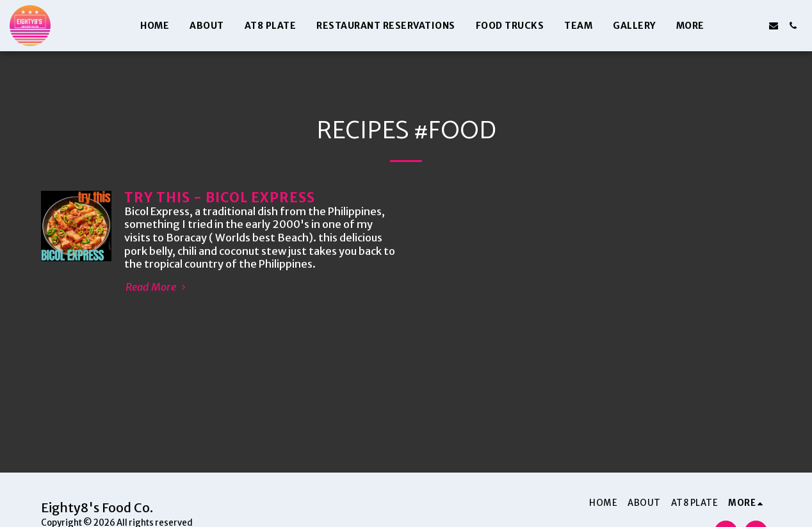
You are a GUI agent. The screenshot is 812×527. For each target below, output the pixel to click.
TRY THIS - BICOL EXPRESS (220, 198)
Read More (157, 288)
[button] (735, 26)
